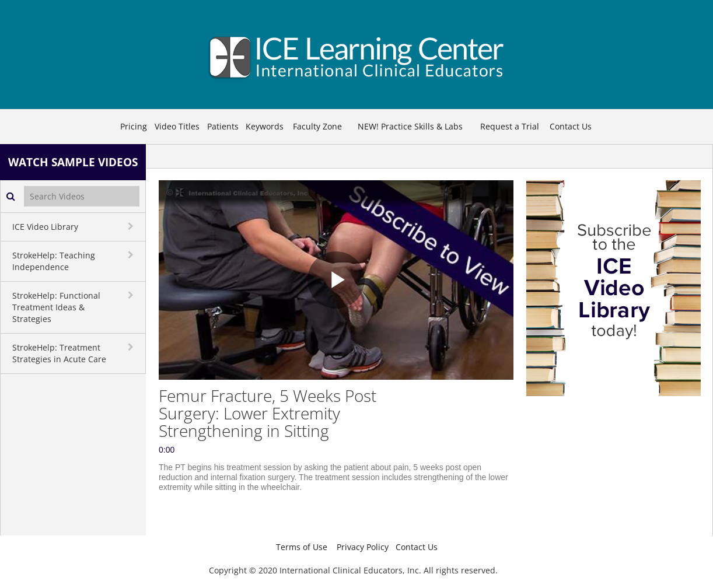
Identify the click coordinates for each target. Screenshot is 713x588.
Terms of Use (302, 547)
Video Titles (177, 126)
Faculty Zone (317, 126)
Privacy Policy (363, 547)
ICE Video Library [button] (45, 227)
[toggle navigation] (132, 226)
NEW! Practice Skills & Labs (410, 126)
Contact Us (571, 126)
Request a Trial (510, 126)
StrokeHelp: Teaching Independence (54, 261)
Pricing (134, 126)
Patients (223, 126)
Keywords (265, 126)
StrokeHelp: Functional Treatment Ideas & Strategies (56, 307)
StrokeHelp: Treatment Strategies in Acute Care (59, 353)
